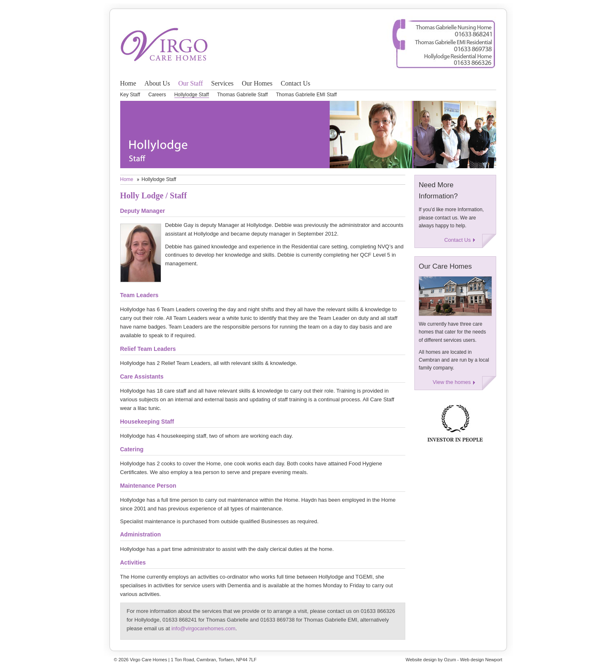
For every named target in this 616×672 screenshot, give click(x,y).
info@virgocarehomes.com (203, 628)
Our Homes (257, 83)
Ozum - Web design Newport (473, 660)
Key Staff (130, 95)
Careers (157, 95)
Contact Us (296, 83)
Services (222, 83)
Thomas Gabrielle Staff (243, 95)
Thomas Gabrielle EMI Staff (306, 95)
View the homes (452, 382)
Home (128, 83)
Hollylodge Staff (192, 95)
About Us (157, 83)
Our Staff (190, 83)
